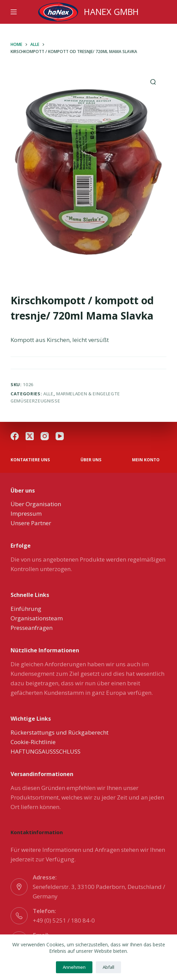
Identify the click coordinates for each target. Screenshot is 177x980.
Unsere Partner (31, 523)
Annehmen (74, 967)
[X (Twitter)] (30, 436)
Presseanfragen (32, 628)
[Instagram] (45, 436)
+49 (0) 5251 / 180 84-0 (64, 920)
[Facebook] (15, 436)
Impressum (26, 513)
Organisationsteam (37, 618)
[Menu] (14, 12)
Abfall (108, 967)
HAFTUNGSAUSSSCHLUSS (46, 751)
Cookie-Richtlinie (33, 742)
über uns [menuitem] (91, 460)
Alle (48, 394)
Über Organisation (36, 504)
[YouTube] (60, 436)
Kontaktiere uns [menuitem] (30, 460)
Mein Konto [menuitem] (146, 460)
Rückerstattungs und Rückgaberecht (60, 732)
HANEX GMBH (111, 12)
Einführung (26, 609)
